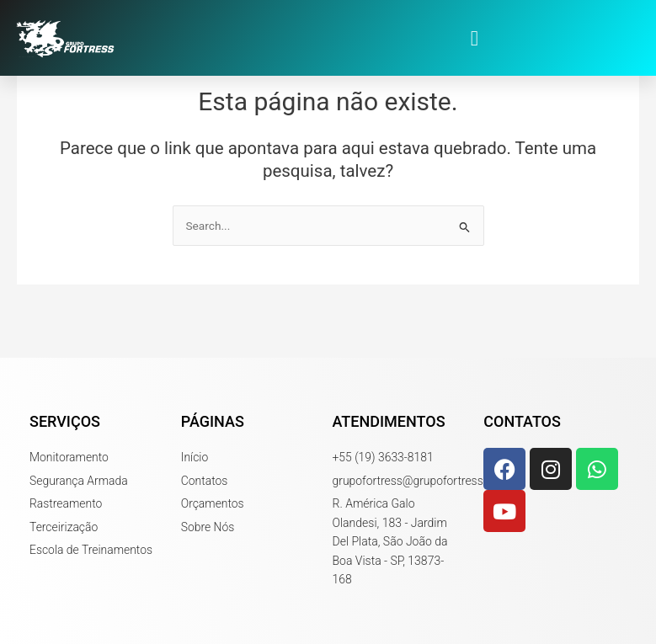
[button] (475, 38)
